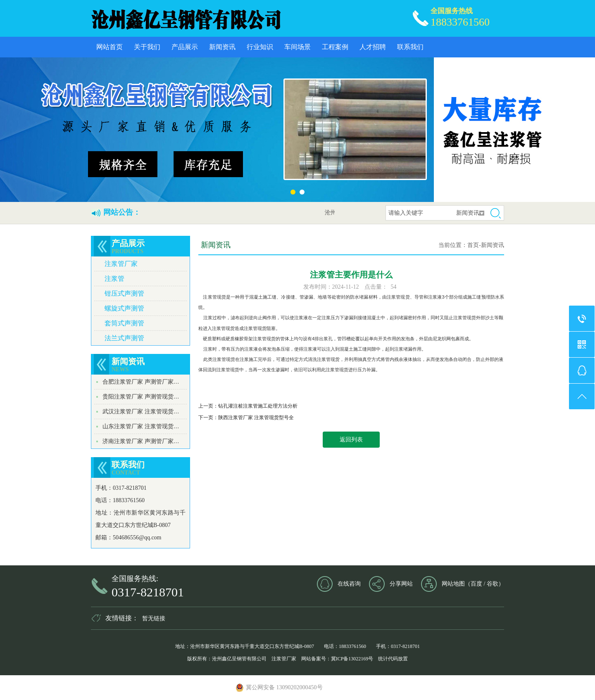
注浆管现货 (214, 297)
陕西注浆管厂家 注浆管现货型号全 (256, 418)
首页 (473, 245)
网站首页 (109, 47)
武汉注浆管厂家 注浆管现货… (141, 412)
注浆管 (114, 279)
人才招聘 (373, 47)
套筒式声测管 (124, 323)
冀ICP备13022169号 (352, 659)
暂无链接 (154, 618)
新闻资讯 (222, 47)
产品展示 (185, 47)
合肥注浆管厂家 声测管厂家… (141, 382)
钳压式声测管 (124, 293)
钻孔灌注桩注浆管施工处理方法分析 (258, 406)
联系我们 (410, 47)
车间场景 (297, 47)
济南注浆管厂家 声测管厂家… (141, 441)
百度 (476, 584)
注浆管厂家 (121, 264)
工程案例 (335, 47)
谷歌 (493, 584)
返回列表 (351, 440)
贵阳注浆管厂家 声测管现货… (141, 397)
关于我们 (147, 47)
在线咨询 (349, 584)
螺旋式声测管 (124, 308)
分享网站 (401, 584)
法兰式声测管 (124, 338)
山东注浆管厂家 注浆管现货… (141, 426)
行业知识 (260, 47)
